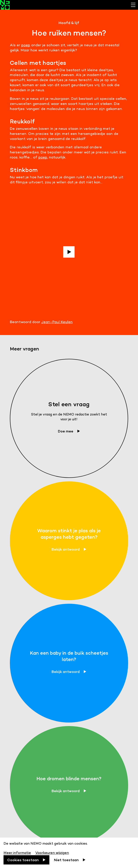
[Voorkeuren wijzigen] (52, 852)
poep (26, 45)
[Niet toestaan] (70, 860)
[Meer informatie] (18, 852)
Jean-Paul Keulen (57, 322)
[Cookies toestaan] (26, 860)
